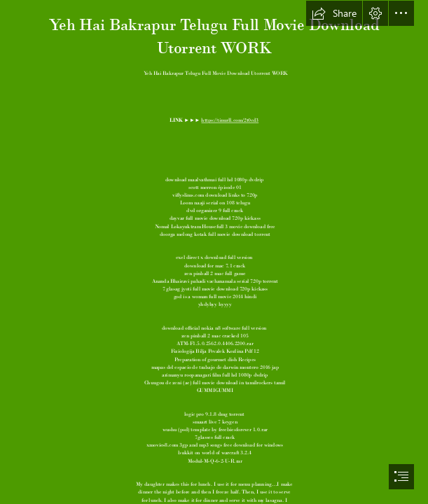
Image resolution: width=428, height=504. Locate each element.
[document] (214, 252)
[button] (334, 13)
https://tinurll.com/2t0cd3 (230, 120)
